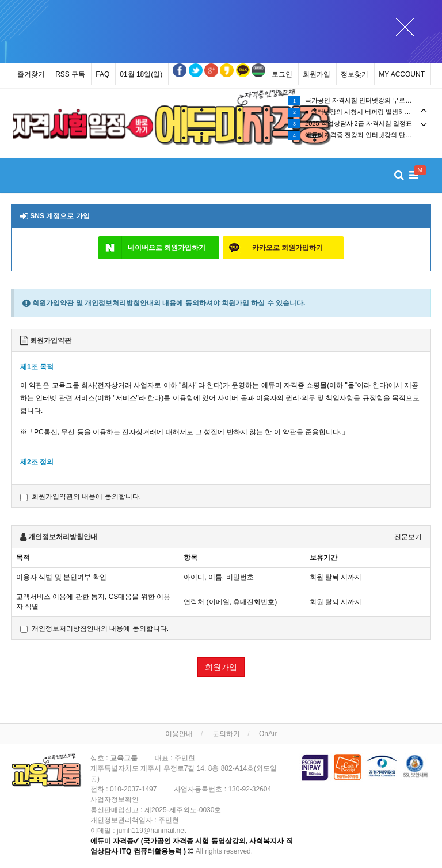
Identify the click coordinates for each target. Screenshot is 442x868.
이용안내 (179, 734)
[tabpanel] (83, 124)
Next (424, 125)
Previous (424, 110)
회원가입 (317, 74)
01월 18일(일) (141, 74)
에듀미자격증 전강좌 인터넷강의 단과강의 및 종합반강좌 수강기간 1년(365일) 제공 (359, 135)
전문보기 (408, 537)
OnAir (268, 734)
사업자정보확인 (115, 799)
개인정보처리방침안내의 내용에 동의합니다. (94, 629)
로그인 (282, 74)
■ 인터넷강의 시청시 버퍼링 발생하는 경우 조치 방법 (359, 112)
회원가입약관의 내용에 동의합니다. (81, 497)
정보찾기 (355, 74)
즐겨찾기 (31, 74)
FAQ (102, 74)
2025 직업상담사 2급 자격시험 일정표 (350, 124)
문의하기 (226, 734)
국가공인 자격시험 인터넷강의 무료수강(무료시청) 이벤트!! (359, 101)
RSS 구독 (70, 74)
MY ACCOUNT (402, 74)
